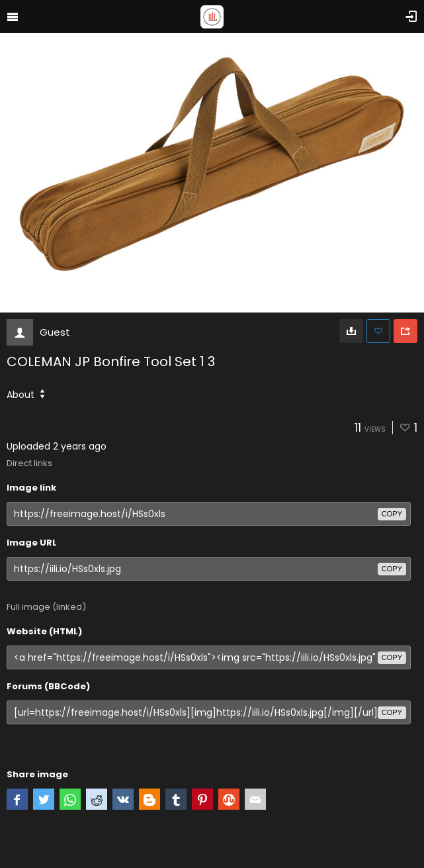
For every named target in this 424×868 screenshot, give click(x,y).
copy (392, 514)
